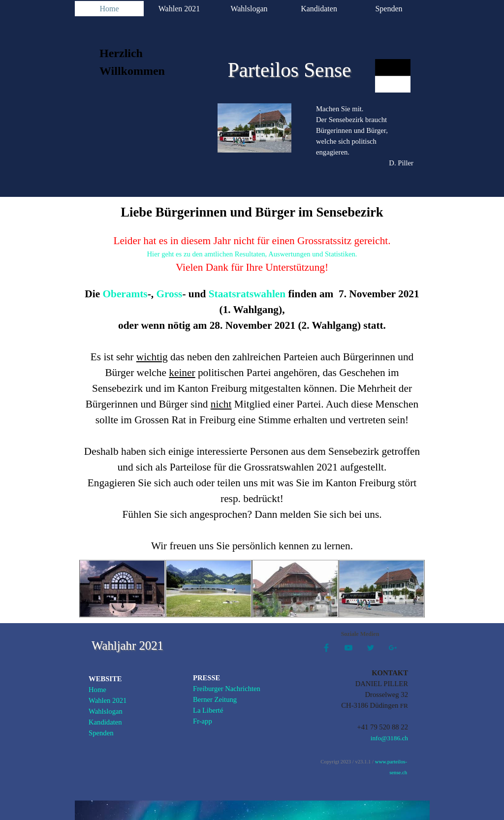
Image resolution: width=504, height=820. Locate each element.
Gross (169, 294)
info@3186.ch (389, 738)
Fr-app (203, 721)
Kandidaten (319, 9)
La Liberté (208, 710)
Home (109, 9)
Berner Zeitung (215, 699)
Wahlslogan (249, 9)
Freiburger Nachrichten (227, 689)
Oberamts (125, 294)
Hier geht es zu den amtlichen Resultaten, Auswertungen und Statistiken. (252, 254)
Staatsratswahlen (247, 294)
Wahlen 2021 (179, 9)
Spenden (389, 9)
